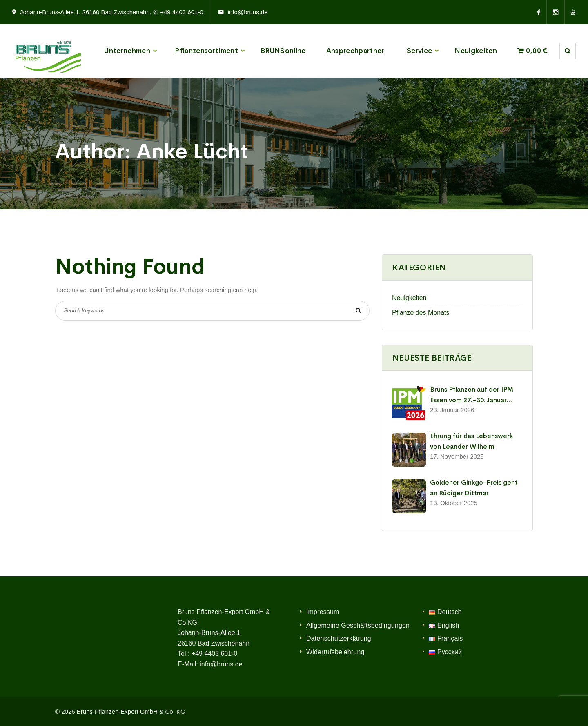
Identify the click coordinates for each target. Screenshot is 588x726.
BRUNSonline (283, 51)
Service (419, 51)
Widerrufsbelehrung (335, 652)
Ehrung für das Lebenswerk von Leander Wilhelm (471, 441)
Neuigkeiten (476, 51)
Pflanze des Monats (421, 313)
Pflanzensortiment (206, 51)
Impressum (323, 612)
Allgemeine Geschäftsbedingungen (358, 625)
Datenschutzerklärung (339, 638)
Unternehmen (127, 51)
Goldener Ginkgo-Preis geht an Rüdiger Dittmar (474, 488)
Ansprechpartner (355, 51)
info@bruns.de (248, 12)
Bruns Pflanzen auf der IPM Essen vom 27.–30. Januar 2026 (472, 395)
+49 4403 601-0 (215, 654)
